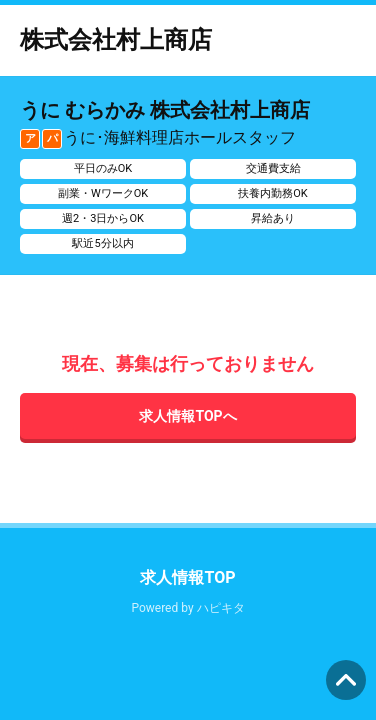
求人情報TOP (187, 577)
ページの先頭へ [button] (346, 680)
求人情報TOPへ (187, 416)
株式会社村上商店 (116, 40)
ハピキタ (221, 608)
